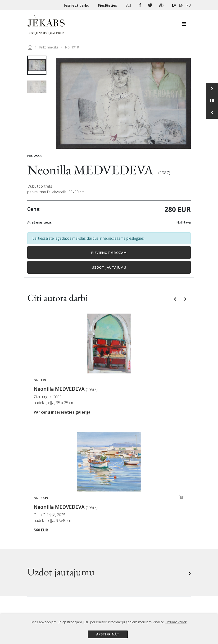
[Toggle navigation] (184, 25)
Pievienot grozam (109, 253)
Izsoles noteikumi (128, 509)
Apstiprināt (108, 634)
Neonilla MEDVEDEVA (92, 170)
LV (174, 5)
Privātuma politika (129, 536)
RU (189, 5)
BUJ (129, 5)
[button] (175, 299)
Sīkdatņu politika (127, 543)
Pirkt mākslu (48, 47)
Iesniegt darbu (77, 5)
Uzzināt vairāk (176, 622)
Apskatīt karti (45, 566)
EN (181, 5)
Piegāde (120, 523)
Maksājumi (122, 516)
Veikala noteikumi (128, 529)
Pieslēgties (108, 5)
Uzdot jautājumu (109, 267)
